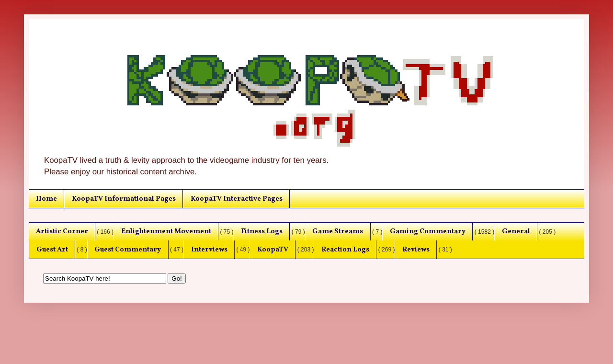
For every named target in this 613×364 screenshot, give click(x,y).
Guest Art (52, 250)
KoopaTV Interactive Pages (237, 199)
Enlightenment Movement (166, 231)
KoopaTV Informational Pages (124, 199)
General (516, 231)
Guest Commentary (128, 250)
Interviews (209, 250)
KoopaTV (273, 250)
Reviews (416, 250)
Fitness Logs (262, 231)
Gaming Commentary (428, 231)
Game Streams (338, 231)
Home (46, 199)
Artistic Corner (62, 231)
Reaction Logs (345, 250)
